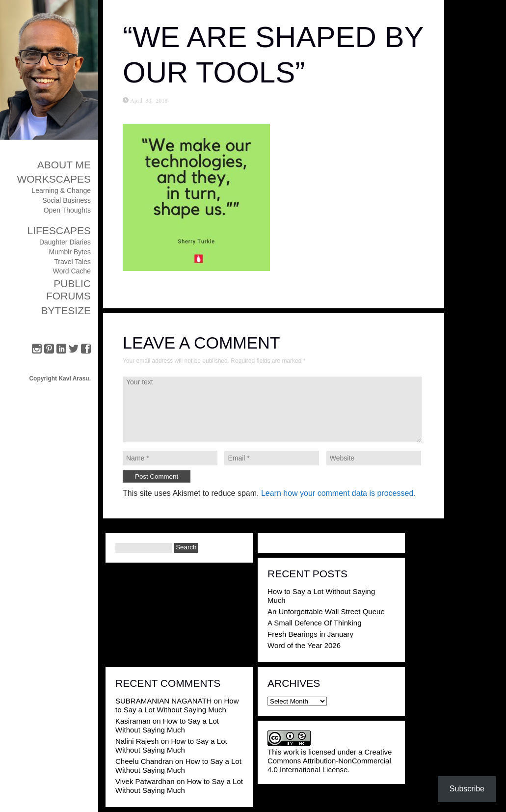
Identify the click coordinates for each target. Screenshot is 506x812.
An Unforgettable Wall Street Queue (326, 611)
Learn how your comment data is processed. (338, 493)
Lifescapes (59, 230)
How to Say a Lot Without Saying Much (177, 705)
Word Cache (72, 271)
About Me (64, 165)
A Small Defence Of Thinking (314, 623)
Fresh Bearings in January (310, 634)
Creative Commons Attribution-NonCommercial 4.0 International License (330, 761)
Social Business (67, 200)
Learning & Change (61, 190)
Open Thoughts (67, 210)
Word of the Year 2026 (304, 645)
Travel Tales (72, 262)
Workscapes (54, 179)
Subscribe (467, 789)
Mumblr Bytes (70, 252)
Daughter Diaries (65, 242)
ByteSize (66, 311)
